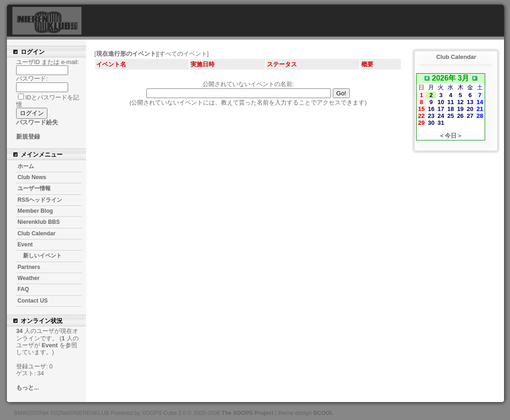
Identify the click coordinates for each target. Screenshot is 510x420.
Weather (29, 278)
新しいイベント (42, 256)
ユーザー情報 (34, 188)
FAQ (23, 289)
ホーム (26, 166)
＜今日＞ (451, 136)
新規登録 (28, 137)
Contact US (33, 301)
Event (25, 245)
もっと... (28, 388)
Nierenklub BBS (39, 222)
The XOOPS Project (247, 413)
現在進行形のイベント (126, 54)
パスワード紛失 (37, 122)
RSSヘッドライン (40, 200)
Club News (32, 177)
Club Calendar (36, 233)
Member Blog (35, 211)
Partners (29, 267)
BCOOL (323, 413)
